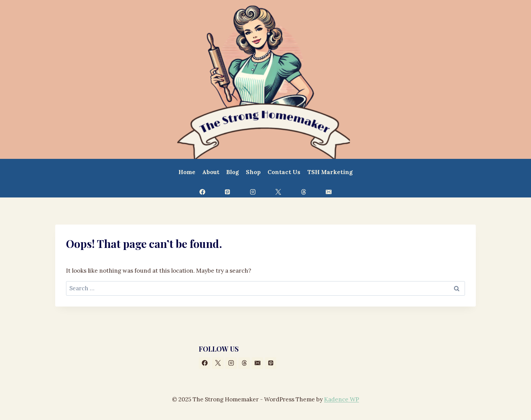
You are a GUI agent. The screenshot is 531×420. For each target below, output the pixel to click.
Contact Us (284, 172)
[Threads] (303, 192)
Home (187, 172)
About (211, 172)
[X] (278, 192)
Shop (253, 172)
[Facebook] (202, 192)
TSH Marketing (330, 172)
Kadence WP (342, 399)
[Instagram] (253, 192)
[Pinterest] (228, 192)
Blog (232, 172)
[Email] (329, 192)
